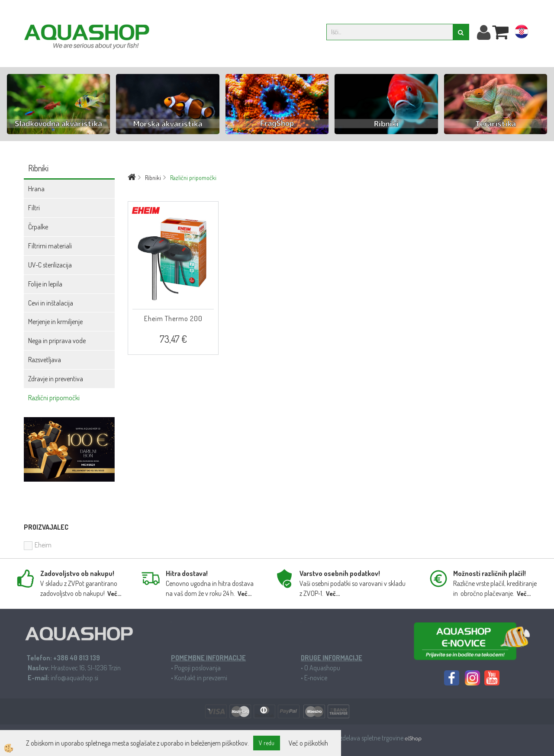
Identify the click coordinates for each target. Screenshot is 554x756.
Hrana (36, 189)
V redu (267, 743)
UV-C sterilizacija (50, 265)
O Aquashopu (322, 668)
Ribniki (153, 178)
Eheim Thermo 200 (173, 318)
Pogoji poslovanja (198, 668)
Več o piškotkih (308, 743)
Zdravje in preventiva (56, 379)
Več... (114, 594)
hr (522, 33)
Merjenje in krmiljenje (55, 322)
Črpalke (38, 227)
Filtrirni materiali (50, 246)
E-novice (316, 678)
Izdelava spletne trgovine (372, 738)
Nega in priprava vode (57, 341)
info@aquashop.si (74, 678)
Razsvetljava (45, 360)
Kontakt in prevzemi (201, 678)
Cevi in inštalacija (51, 303)
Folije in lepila (45, 284)
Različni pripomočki (54, 398)
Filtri (34, 208)
